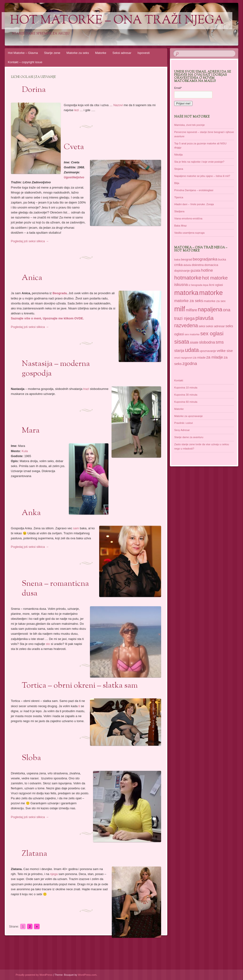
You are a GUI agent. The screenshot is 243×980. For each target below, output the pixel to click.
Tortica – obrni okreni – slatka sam (80, 686)
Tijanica (179, 197)
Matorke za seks (78, 53)
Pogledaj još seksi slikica (30, 241)
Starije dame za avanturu (189, 437)
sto (48, 644)
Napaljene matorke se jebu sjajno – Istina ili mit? (202, 176)
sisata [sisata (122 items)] (182, 342)
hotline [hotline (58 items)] (207, 270)
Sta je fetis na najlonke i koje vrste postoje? (199, 162)
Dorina (34, 90)
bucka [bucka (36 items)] (222, 260)
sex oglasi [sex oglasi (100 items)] (212, 334)
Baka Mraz (180, 226)
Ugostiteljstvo (74, 177)
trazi (86, 389)
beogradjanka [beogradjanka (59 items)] (205, 259)
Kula (25, 451)
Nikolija (178, 155)
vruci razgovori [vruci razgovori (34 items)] (183, 357)
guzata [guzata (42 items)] (195, 271)
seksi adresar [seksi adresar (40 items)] (215, 326)
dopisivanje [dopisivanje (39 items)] (182, 271)
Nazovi (118, 105)
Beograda (60, 293)
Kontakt (179, 380)
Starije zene (52, 53)
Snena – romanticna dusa (55, 589)
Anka (31, 513)
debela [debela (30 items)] (187, 265)
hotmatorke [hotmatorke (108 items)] (188, 278)
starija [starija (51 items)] (179, 351)
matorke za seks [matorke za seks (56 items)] (189, 301)
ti (79, 706)
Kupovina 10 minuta (186, 388)
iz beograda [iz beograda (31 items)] (196, 285)
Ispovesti (143, 53)
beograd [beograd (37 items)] (187, 260)
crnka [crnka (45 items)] (178, 265)
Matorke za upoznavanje (188, 416)
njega (54, 874)
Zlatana (35, 854)
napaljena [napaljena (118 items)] (210, 309)
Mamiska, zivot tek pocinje (189, 125)
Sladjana (179, 211)
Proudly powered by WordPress (34, 975)
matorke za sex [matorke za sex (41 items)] (215, 301)
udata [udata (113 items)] (192, 350)
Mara (31, 431)
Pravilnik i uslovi (183, 423)
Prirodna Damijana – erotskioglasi (194, 190)
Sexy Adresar (182, 430)
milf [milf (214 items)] (180, 309)
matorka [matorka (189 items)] (186, 293)
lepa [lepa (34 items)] (206, 285)
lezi (77, 110)
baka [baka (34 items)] (177, 259)
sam (76, 528)
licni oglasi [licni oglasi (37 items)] (216, 285)
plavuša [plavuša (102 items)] (204, 318)
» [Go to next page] (37, 926)
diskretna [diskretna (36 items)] (198, 265)
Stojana (179, 169)
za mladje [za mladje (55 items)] (215, 357)
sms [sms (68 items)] (220, 342)
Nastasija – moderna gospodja (56, 369)
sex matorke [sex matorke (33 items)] (192, 334)
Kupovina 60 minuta (186, 402)
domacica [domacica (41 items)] (211, 265)
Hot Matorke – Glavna (23, 53)
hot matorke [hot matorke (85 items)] (215, 278)
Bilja (177, 183)
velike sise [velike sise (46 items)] (225, 351)
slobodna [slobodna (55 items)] (207, 342)
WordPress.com (87, 975)
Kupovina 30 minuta (186, 395)
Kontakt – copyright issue (25, 62)
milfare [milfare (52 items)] (191, 310)
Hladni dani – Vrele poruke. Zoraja (194, 204)
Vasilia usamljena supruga (189, 233)
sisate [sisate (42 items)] (194, 343)
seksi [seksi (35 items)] (202, 326)
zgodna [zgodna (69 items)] (190, 363)
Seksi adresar (122, 53)
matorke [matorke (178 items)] (211, 293)
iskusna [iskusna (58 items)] (181, 285)
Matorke (101, 53)
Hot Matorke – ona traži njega (117, 21)
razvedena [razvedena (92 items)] (186, 326)
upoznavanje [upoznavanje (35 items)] (208, 351)
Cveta (74, 147)
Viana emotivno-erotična (188, 218)
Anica (32, 278)
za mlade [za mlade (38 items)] (199, 357)
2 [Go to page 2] (30, 926)
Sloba (31, 758)
